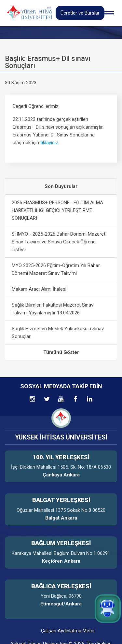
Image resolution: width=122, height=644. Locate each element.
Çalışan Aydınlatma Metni (68, 631)
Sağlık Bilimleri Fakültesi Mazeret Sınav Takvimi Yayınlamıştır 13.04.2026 (53, 309)
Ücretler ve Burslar (80, 13)
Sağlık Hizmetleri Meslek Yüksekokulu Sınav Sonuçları (58, 333)
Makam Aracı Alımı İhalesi (39, 289)
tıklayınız (49, 143)
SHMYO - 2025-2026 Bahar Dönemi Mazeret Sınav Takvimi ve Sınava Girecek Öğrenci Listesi (59, 242)
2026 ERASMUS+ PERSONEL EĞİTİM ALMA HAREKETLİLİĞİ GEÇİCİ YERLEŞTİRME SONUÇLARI (57, 210)
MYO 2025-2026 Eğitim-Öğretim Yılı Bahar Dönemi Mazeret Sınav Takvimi (56, 269)
